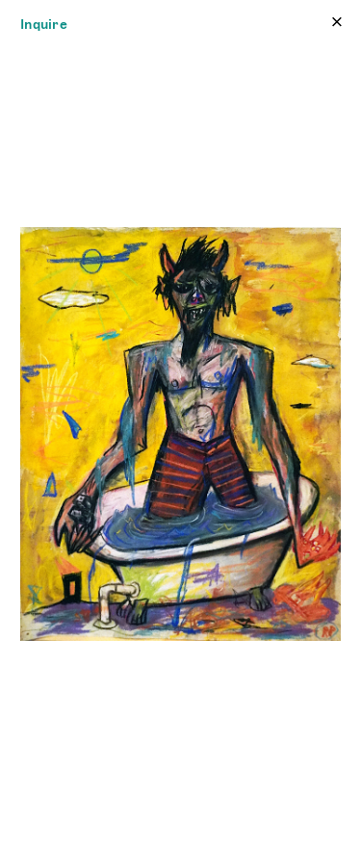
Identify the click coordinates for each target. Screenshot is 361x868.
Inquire (44, 24)
